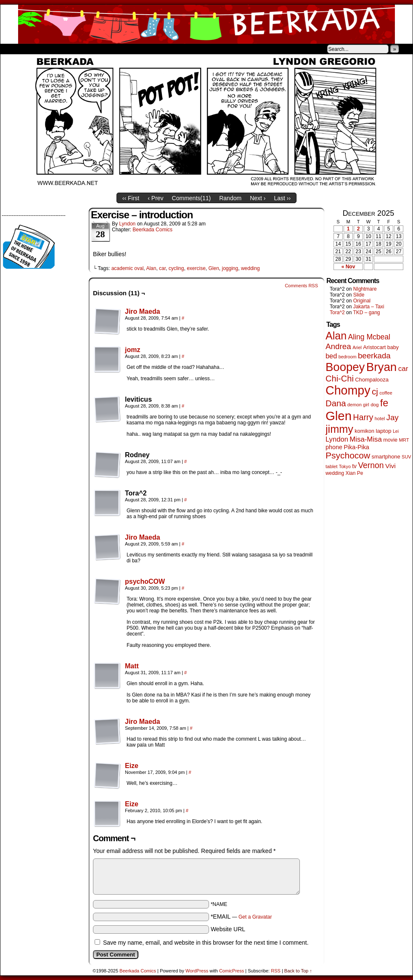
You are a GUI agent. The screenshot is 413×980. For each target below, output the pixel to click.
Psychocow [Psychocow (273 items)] (348, 455)
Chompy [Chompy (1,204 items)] (348, 390)
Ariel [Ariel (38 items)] (357, 347)
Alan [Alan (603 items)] (336, 336)
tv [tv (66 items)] (354, 466)
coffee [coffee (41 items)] (386, 393)
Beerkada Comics (206, 24)
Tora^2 (337, 313)
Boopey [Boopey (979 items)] (345, 367)
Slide (359, 295)
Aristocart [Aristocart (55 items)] (374, 347)
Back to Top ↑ (298, 971)
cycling (176, 268)
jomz (132, 350)
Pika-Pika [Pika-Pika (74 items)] (356, 447)
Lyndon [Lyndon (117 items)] (337, 439)
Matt (132, 666)
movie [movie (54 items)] (390, 440)
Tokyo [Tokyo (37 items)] (345, 466)
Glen (213, 268)
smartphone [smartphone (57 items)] (386, 457)
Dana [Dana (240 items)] (336, 403)
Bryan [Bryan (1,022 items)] (382, 367)
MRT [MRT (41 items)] (404, 440)
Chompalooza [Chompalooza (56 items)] (372, 380)
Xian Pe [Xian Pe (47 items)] (354, 473)
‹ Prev (155, 198)
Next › (258, 198)
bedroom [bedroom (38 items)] (348, 357)
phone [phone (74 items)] (334, 447)
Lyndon (127, 224)
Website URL (228, 929)
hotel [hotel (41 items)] (380, 418)
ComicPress (232, 971)
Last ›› (282, 198)
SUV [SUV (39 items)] (406, 457)
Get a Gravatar (255, 917)
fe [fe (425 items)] (384, 403)
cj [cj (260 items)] (375, 391)
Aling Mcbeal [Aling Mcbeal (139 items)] (369, 337)
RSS (276, 971)
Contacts (95, 49)
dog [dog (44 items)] (375, 404)
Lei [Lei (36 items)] (396, 431)
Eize (132, 766)
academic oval (128, 268)
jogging (230, 268)
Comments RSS (301, 286)
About (37, 49)
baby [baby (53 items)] (393, 347)
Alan (151, 268)
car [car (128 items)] (403, 369)
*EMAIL (241, 916)
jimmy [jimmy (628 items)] (339, 429)
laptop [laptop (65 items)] (383, 431)
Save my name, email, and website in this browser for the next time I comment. (206, 943)
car (162, 268)
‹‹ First (131, 198)
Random (230, 198)
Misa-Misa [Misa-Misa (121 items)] (366, 439)
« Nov (348, 267)
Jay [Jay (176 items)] (393, 417)
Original (362, 301)
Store (63, 49)
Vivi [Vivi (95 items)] (390, 466)
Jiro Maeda (143, 311)
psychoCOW (145, 581)
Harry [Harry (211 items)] (363, 417)
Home (12, 49)
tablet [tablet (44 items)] (331, 466)
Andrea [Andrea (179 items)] (338, 346)
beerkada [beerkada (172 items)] (374, 356)
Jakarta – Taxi (369, 307)
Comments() (192, 198)
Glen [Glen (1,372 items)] (339, 416)
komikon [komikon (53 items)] (364, 431)
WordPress (197, 971)
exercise (196, 268)
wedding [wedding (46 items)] (335, 473)
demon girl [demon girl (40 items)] (358, 405)
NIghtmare (365, 289)
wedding (250, 268)
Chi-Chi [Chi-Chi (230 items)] (340, 379)
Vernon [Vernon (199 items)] (371, 465)
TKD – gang (366, 313)
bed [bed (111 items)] (331, 356)
